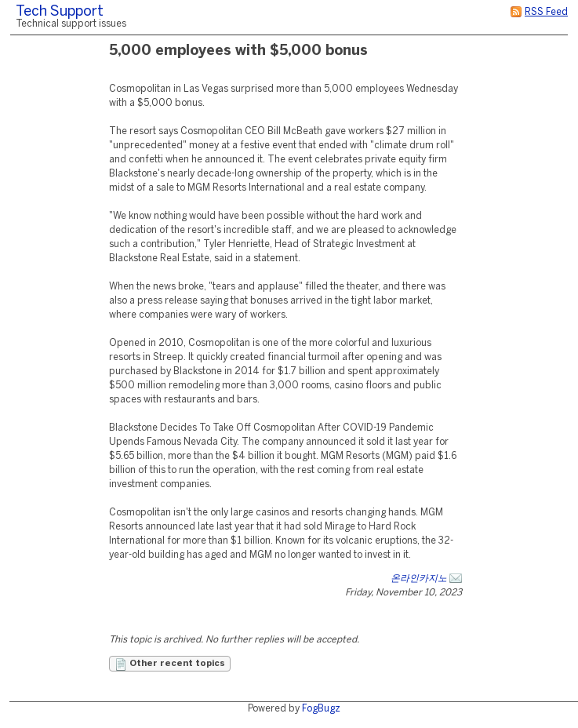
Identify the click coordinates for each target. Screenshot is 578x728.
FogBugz (321, 709)
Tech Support (60, 12)
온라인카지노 (419, 579)
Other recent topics (170, 664)
